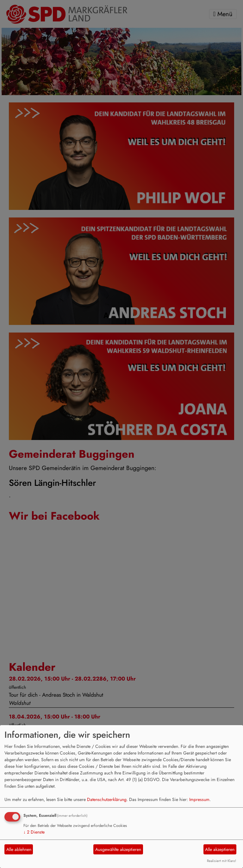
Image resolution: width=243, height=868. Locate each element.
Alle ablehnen (19, 849)
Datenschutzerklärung (107, 799)
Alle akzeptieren (220, 849)
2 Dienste (34, 832)
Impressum (199, 799)
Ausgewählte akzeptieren (118, 849)
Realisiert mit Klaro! (221, 861)
